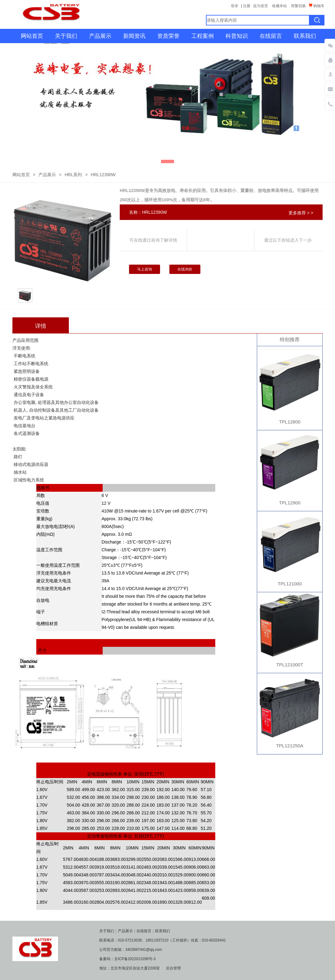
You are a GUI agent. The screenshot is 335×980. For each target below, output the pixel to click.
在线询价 (185, 269)
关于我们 (66, 36)
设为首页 (261, 6)
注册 (247, 6)
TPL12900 (290, 503)
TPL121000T (290, 665)
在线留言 (271, 36)
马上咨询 (145, 269)
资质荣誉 (168, 36)
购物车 (317, 6)
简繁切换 (298, 6)
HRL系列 (73, 175)
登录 (234, 6)
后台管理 (173, 968)
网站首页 (32, 36)
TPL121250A (290, 746)
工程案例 (203, 36)
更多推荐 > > (301, 213)
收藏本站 (279, 6)
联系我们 (305, 36)
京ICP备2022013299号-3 (135, 959)
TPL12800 (290, 422)
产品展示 (100, 36)
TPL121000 (290, 584)
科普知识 (237, 36)
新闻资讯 (134, 36)
